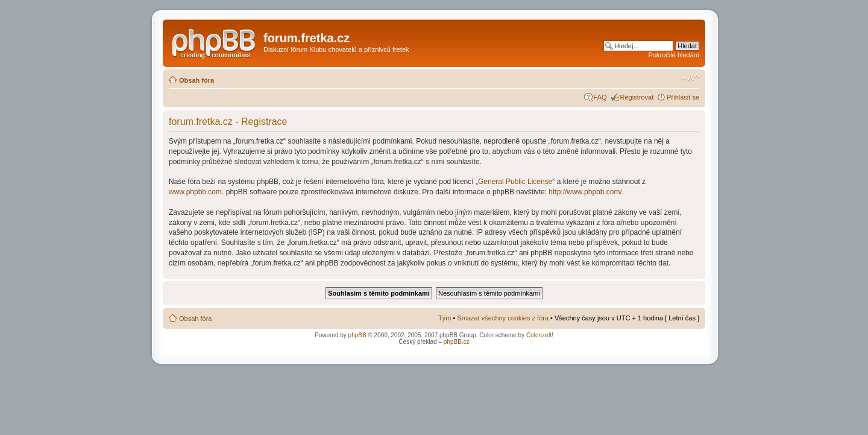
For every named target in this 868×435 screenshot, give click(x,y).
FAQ (600, 97)
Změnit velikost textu (690, 78)
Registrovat (637, 97)
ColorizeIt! (540, 335)
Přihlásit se (683, 97)
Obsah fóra (197, 80)
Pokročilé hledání (674, 55)
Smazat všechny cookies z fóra (503, 318)
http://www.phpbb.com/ (585, 192)
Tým (445, 318)
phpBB (357, 335)
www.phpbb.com (195, 192)
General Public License (515, 182)
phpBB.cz (457, 342)
